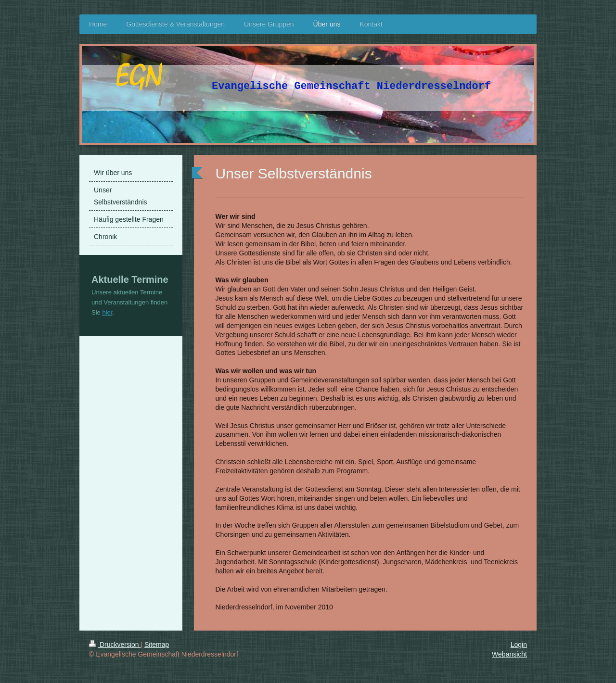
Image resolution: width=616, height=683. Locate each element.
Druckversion (115, 645)
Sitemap (157, 645)
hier (107, 312)
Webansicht (509, 654)
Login (519, 645)
